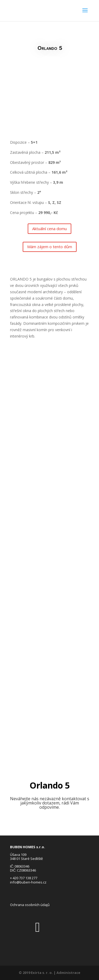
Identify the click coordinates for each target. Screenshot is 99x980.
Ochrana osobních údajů (30, 905)
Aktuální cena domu (49, 229)
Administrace (68, 973)
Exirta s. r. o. (42, 973)
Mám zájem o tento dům (50, 247)
